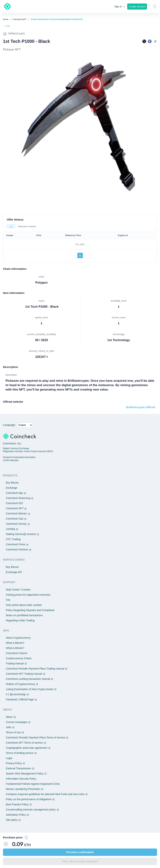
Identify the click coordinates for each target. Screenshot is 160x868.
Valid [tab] (11, 226)
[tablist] (80, 226)
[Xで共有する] (144, 41)
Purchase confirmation (80, 852)
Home (6, 19)
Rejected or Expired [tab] (27, 226)
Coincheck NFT (19, 19)
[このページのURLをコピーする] (155, 41)
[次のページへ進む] (86, 255)
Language (9, 425)
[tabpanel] (80, 245)
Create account (137, 7)
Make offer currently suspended (80, 861)
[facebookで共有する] (150, 41)
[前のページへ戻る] (74, 255)
